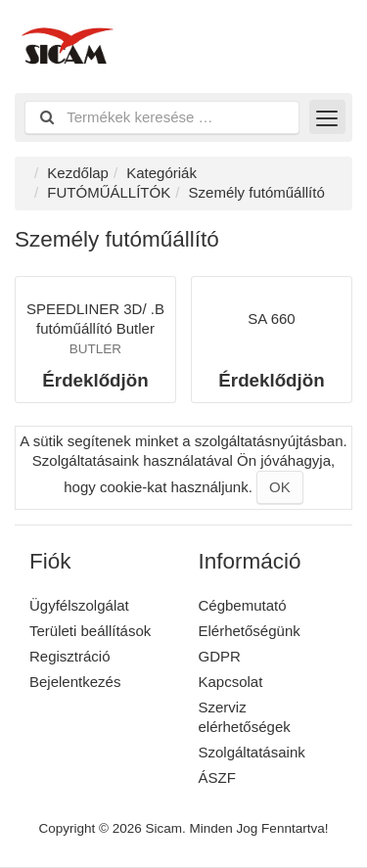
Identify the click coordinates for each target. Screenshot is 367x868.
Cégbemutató (243, 605)
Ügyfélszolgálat (79, 605)
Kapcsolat (231, 682)
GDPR (220, 656)
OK (280, 487)
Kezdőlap (78, 173)
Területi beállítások (90, 631)
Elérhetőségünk (250, 631)
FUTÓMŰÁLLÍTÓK (109, 192)
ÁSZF (217, 777)
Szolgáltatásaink (252, 752)
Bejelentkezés (75, 682)
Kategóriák (161, 173)
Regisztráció (70, 656)
